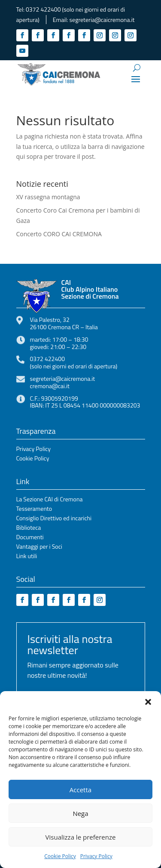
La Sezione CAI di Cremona (50, 500)
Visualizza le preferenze (81, 837)
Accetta (80, 790)
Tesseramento (34, 509)
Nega (80, 813)
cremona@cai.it (50, 386)
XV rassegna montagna (48, 197)
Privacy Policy (96, 856)
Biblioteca (29, 528)
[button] (148, 702)
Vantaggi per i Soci (39, 547)
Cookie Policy (60, 856)
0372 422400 (43, 9)
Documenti (30, 538)
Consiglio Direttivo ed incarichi (54, 519)
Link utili (27, 557)
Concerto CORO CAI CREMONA (59, 234)
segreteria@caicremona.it (102, 20)
